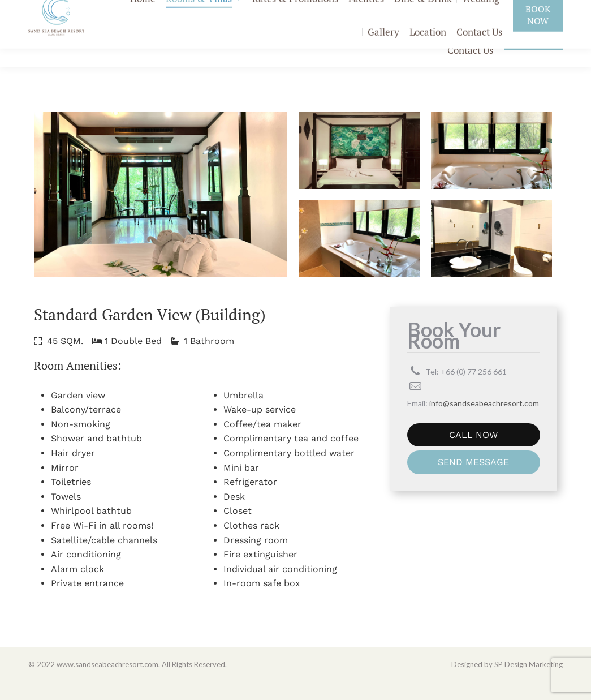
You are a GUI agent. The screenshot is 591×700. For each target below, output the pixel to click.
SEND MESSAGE (473, 481)
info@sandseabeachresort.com (504, 11)
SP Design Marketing (529, 683)
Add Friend (306, 11)
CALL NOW (473, 454)
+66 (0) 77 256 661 (394, 11)
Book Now (533, 52)
